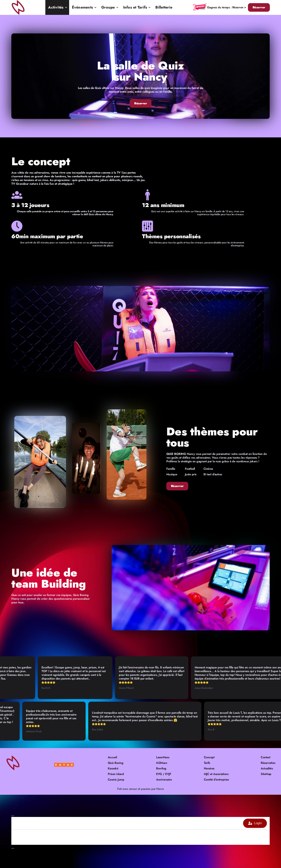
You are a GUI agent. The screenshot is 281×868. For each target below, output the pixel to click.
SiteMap (266, 774)
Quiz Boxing (116, 763)
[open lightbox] (140, 329)
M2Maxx (162, 763)
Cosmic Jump (116, 780)
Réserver (259, 7)
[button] (57, 7)
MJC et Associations (216, 774)
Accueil (112, 757)
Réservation (268, 763)
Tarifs (207, 763)
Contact (266, 757)
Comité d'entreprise (216, 780)
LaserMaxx (163, 757)
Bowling (161, 768)
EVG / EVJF (164, 774)
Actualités (267, 768)
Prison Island (116, 774)
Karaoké (113, 768)
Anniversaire (164, 780)
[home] (19, 7)
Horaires (209, 768)
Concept (209, 757)
